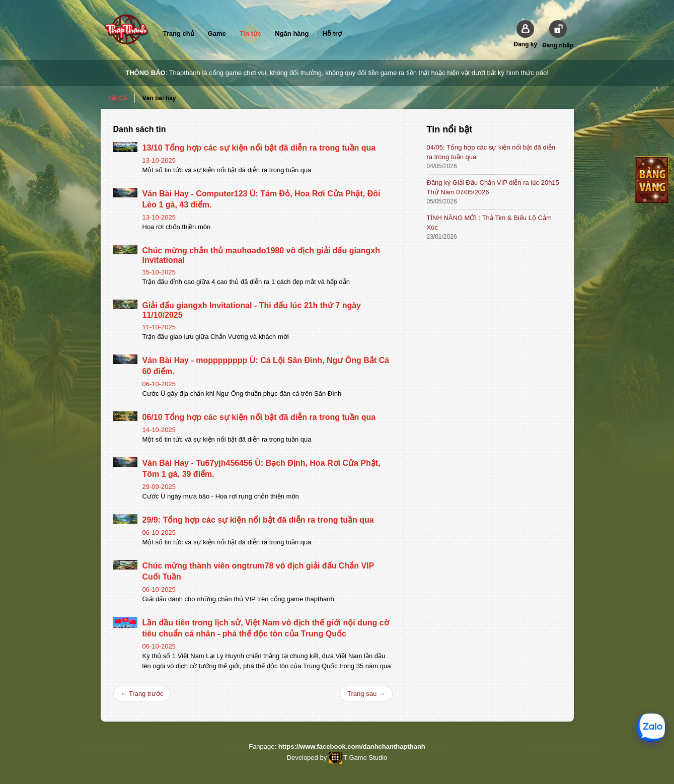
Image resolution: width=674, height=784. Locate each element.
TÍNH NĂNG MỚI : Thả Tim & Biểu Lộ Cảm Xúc (489, 223)
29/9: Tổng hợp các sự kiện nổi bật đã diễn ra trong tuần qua (258, 520)
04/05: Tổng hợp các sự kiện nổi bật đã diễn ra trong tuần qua (491, 152)
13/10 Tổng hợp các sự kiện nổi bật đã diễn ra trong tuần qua (259, 148)
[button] (525, 34)
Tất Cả (118, 98)
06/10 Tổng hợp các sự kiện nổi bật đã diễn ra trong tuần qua (259, 417)
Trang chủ (179, 33)
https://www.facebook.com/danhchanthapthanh (352, 746)
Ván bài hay (159, 98)
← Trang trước (142, 694)
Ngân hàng (292, 33)
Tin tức (250, 33)
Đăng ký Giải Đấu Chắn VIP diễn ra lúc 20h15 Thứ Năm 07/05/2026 (493, 187)
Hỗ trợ (332, 33)
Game (217, 33)
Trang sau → (366, 694)
